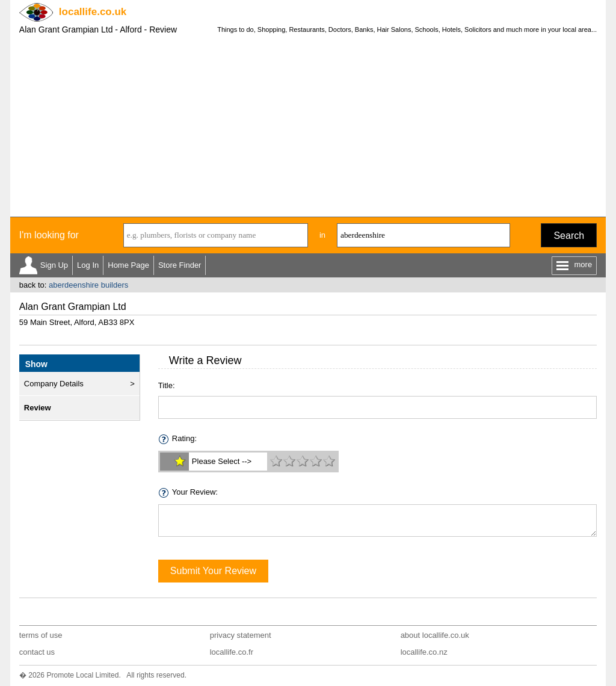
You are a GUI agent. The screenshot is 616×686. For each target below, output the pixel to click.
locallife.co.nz (424, 652)
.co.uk (93, 12)
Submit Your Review (213, 571)
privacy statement (241, 635)
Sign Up (54, 265)
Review (38, 408)
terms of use (41, 635)
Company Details (54, 384)
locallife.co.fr (232, 652)
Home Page (128, 265)
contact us (37, 652)
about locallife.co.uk (435, 635)
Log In (88, 265)
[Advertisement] (308, 126)
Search (569, 236)
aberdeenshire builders (88, 285)
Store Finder (180, 265)
